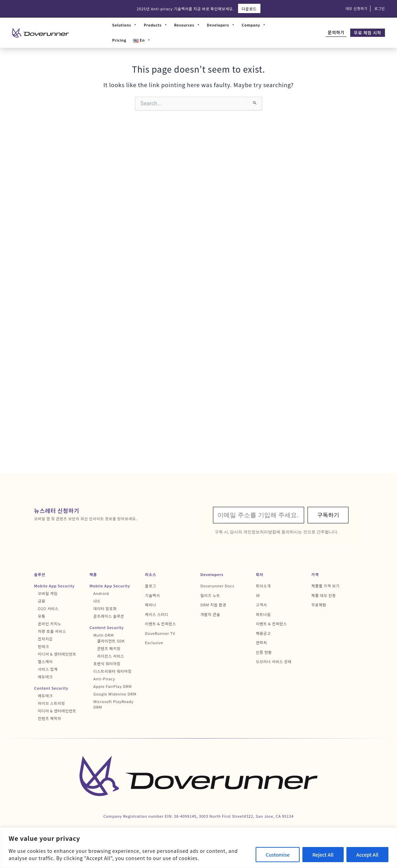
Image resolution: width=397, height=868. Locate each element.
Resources (187, 25)
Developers (221, 25)
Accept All (367, 855)
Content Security (51, 688)
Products (155, 25)
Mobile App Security (54, 586)
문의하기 (336, 32)
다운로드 (249, 9)
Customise (278, 855)
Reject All (323, 855)
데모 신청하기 (356, 8)
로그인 (380, 8)
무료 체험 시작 (368, 33)
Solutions (125, 25)
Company (254, 25)
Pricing (119, 40)
